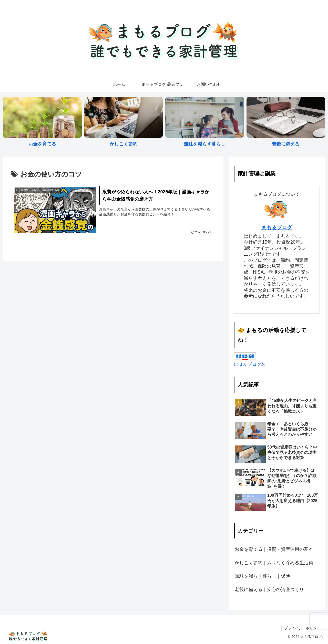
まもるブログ (277, 227)
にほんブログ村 (250, 364)
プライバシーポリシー (302, 628)
